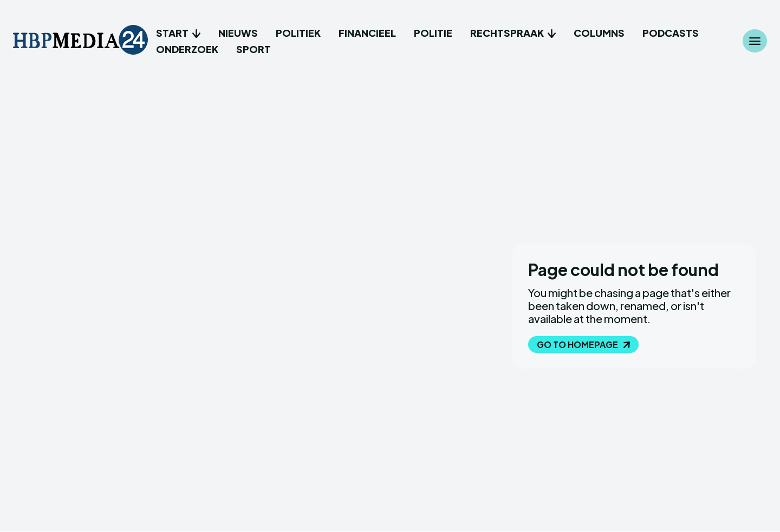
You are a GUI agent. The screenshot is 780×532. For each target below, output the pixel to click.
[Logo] (81, 41)
